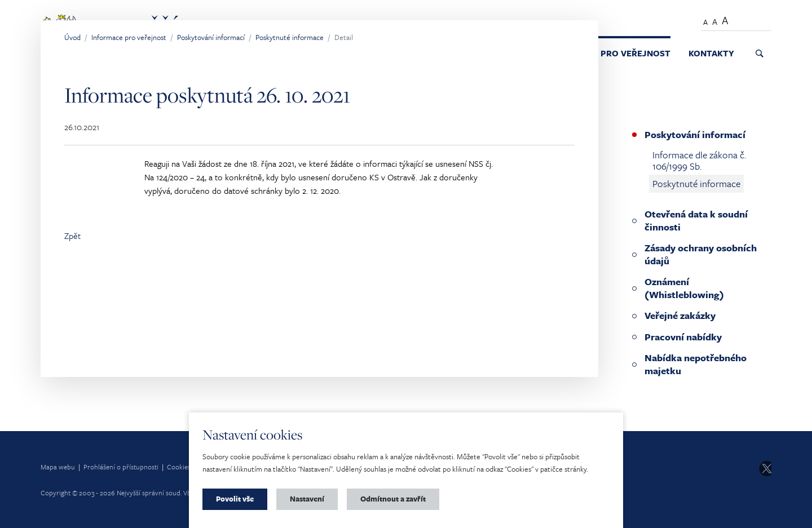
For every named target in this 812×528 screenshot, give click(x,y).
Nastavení (307, 499)
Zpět (72, 236)
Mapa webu (58, 467)
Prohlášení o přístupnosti (121, 467)
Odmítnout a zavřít (393, 499)
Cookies (179, 467)
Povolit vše (235, 499)
